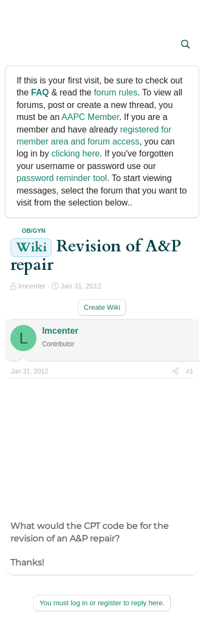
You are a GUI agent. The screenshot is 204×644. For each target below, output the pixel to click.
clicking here (75, 154)
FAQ (40, 92)
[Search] (186, 45)
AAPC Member (90, 117)
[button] (20, 45)
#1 (190, 371)
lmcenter (32, 286)
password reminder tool (61, 178)
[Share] (175, 372)
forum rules (116, 92)
